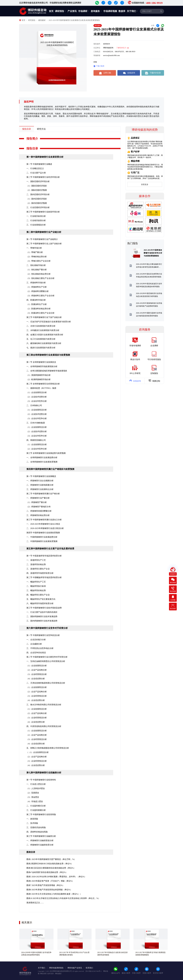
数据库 (122, 11)
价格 (95, 62)
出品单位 (97, 48)
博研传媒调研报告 (56, 968)
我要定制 (154, 381)
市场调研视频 (110, 11)
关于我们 (132, 11)
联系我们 (89, 968)
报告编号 (97, 44)
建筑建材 (42, 20)
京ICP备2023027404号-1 (94, 971)
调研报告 (61, 11)
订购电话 (97, 52)
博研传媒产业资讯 (75, 968)
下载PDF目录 (153, 73)
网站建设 (58, 974)
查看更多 (145, 185)
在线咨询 (129, 73)
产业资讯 (72, 11)
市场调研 (84, 11)
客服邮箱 (97, 55)
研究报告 (32, 20)
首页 (51, 11)
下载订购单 (99, 66)
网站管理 (43, 974)
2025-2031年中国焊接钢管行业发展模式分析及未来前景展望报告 (74, 20)
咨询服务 (96, 11)
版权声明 (29, 102)
